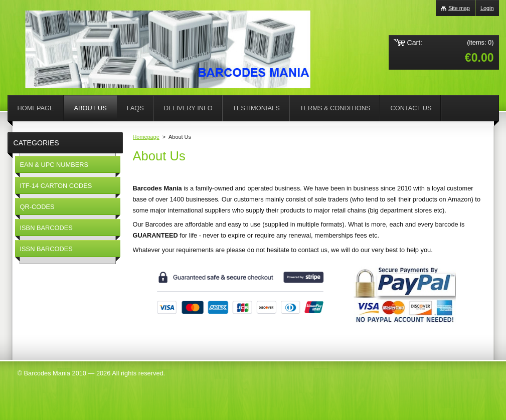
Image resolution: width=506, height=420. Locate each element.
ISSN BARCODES (46, 249)
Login (487, 8)
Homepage (146, 137)
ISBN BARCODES (46, 228)
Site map (459, 8)
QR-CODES (37, 207)
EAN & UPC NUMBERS (54, 165)
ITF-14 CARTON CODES (56, 186)
